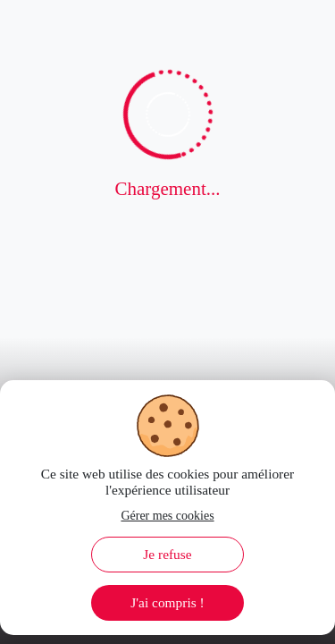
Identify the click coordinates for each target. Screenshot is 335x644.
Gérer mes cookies (167, 516)
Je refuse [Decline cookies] (167, 554)
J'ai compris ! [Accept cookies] (167, 602)
